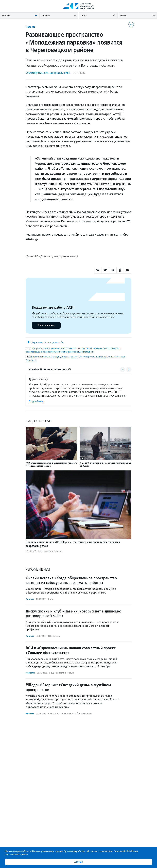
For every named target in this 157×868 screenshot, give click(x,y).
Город (51, 599)
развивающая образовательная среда (46, 352)
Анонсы (30, 599)
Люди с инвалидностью (62, 673)
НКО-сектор (54, 636)
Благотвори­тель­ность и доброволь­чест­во (48, 73)
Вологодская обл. (54, 342)
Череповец (37, 342)
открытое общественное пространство (99, 348)
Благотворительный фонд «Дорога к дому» (54, 357)
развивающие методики (81, 352)
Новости (31, 27)
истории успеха (40, 348)
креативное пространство (63, 348)
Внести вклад (46, 325)
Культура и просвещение (50, 551)
